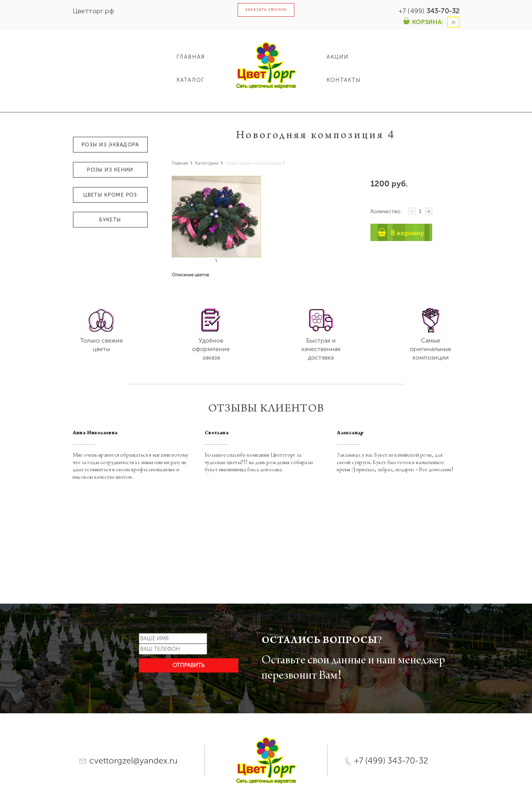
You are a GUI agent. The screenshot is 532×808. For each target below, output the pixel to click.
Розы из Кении (110, 170)
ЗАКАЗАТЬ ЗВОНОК (266, 10)
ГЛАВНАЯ (191, 57)
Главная (180, 163)
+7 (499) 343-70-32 (387, 761)
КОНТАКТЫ (344, 80)
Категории (207, 163)
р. (453, 22)
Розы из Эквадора (110, 145)
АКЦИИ (338, 57)
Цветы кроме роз (110, 195)
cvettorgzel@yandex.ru (129, 761)
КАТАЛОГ (191, 80)
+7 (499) (429, 11)
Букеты (110, 220)
